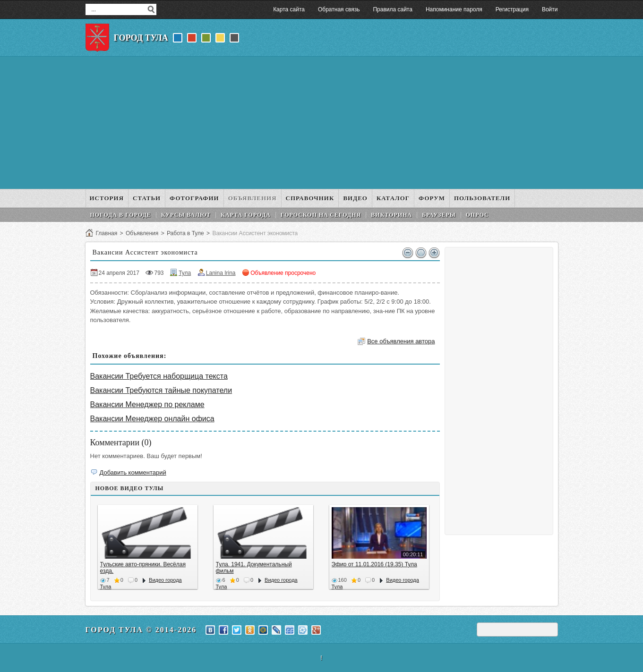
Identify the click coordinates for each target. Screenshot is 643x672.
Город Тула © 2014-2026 (141, 630)
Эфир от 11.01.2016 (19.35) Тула (374, 564)
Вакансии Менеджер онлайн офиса (152, 419)
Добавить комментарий (133, 472)
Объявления (142, 233)
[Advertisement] (322, 123)
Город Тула (141, 38)
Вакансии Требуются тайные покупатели (161, 390)
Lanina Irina (221, 273)
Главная (107, 233)
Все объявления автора (401, 341)
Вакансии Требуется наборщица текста (159, 376)
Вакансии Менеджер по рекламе (147, 404)
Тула (185, 273)
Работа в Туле (185, 233)
